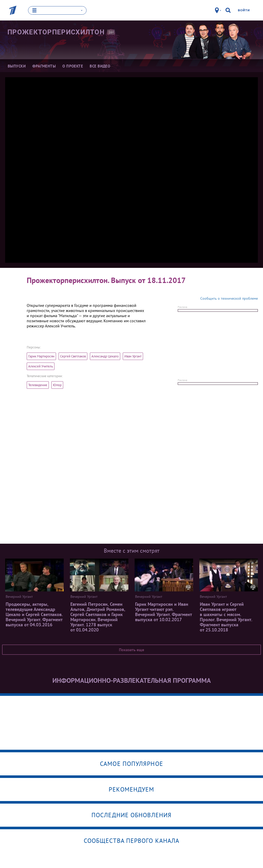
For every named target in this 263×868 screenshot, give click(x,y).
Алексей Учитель (41, 366)
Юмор (57, 385)
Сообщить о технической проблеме (229, 298)
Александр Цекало (105, 356)
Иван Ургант (133, 356)
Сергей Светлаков (73, 356)
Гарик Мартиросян (41, 356)
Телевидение (38, 385)
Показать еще (131, 649)
